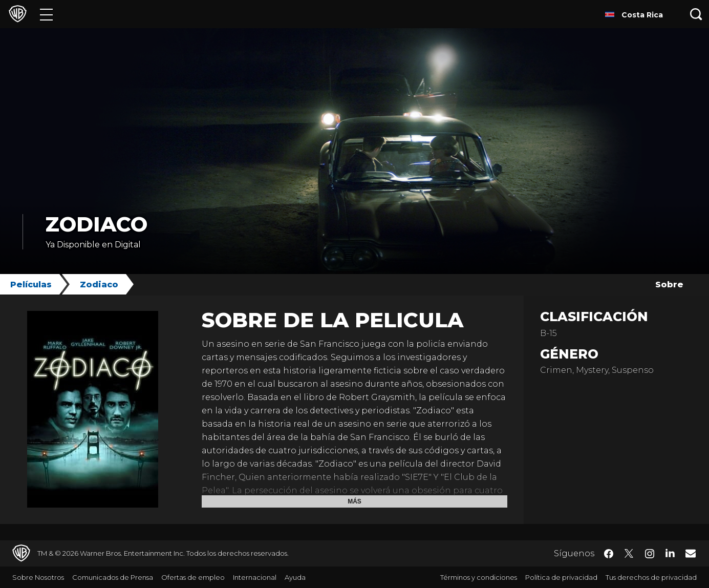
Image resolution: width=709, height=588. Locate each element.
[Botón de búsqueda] (696, 14)
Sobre (669, 285)
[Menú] (46, 14)
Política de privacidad (561, 577)
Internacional (255, 577)
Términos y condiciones (479, 577)
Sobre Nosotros (38, 577)
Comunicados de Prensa (113, 577)
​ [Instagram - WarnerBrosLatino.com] (650, 554)
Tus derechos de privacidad (651, 577)
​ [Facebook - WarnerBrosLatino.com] (609, 554)
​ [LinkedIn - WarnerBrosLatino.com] (670, 553)
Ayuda (295, 577)
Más (354, 501)
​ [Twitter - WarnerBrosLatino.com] (629, 554)
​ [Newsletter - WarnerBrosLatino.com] (691, 553)
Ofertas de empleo (193, 577)
